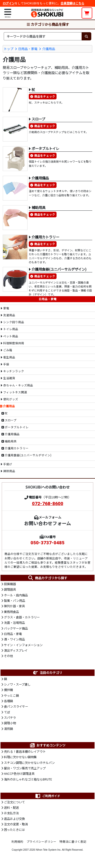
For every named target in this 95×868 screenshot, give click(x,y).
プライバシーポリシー (41, 841)
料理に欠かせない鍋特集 (20, 757)
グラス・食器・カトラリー (22, 617)
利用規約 (17, 841)
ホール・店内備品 (16, 595)
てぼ (7, 712)
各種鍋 (8, 701)
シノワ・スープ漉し (17, 684)
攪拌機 (8, 690)
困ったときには (14, 830)
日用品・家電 (28, 49)
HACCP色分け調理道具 (19, 774)
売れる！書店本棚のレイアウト (25, 752)
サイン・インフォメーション (23, 645)
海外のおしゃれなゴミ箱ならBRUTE (28, 779)
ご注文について (14, 802)
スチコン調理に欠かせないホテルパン (29, 763)
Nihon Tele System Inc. (48, 850)
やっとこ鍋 (11, 695)
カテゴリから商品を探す (48, 24)
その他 (8, 656)
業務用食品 (11, 612)
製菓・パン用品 (15, 601)
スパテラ (10, 718)
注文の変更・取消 (16, 824)
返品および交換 (14, 819)
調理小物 (10, 723)
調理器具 (10, 589)
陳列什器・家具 (14, 606)
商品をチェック (45, 96)
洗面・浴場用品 (14, 623)
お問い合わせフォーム (47, 523)
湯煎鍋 (8, 729)
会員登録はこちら (72, 3)
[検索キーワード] (43, 36)
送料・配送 (11, 808)
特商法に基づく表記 (73, 841)
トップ (9, 49)
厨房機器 (10, 584)
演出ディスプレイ (16, 650)
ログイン (9, 3)
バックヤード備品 (16, 628)
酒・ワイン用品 (14, 639)
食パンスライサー (16, 706)
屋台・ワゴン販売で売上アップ (25, 768)
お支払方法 (11, 813)
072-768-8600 (48, 504)
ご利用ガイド (47, 796)
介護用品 (49, 49)
